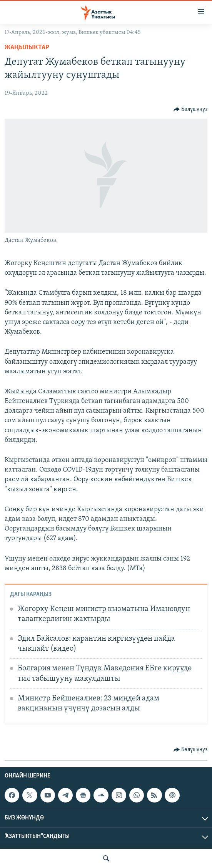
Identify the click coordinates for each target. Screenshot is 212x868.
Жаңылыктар (27, 48)
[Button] (191, 109)
